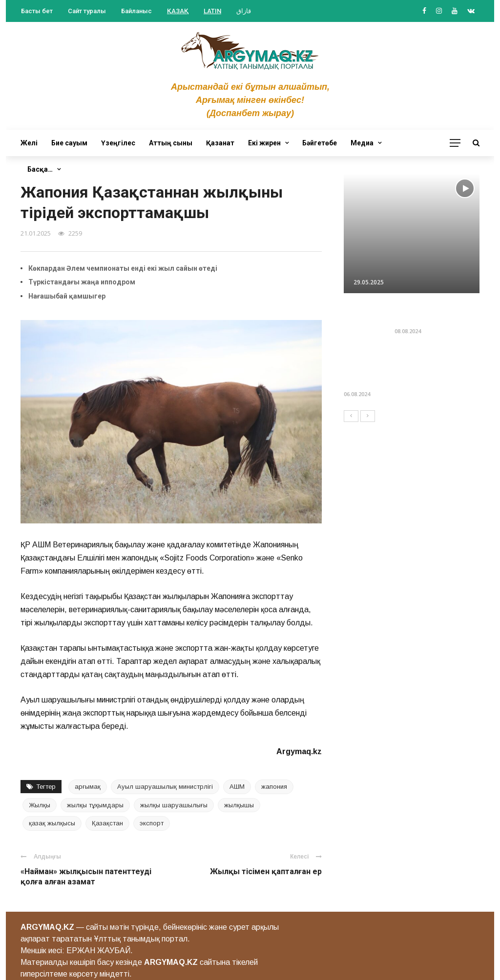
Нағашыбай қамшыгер (67, 296)
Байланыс (136, 11)
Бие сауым (69, 143)
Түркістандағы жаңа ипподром (82, 282)
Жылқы (40, 805)
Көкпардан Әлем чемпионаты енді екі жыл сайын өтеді (123, 268)
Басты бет (37, 11)
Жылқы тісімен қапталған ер (266, 871)
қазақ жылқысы (52, 823)
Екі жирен (264, 143)
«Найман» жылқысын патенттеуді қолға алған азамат (86, 877)
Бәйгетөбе (320, 143)
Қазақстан (107, 823)
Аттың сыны (171, 143)
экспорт (152, 823)
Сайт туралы (87, 11)
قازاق (244, 11)
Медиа (362, 143)
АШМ (237, 787)
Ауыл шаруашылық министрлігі (165, 787)
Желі (29, 143)
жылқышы (239, 805)
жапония (274, 787)
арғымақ (88, 787)
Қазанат (220, 143)
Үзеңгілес (118, 143)
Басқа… (40, 169)
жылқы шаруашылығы (174, 805)
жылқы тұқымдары (95, 805)
